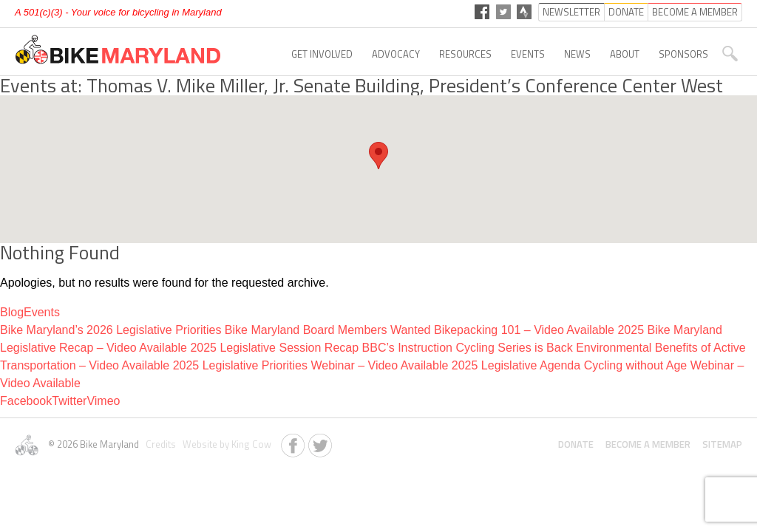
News (577, 54)
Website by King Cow (225, 444)
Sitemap (722, 444)
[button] (378, 156)
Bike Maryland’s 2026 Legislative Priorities (111, 330)
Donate (576, 444)
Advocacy (396, 54)
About (625, 54)
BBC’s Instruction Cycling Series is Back (468, 348)
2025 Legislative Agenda (516, 365)
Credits (160, 444)
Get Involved (322, 54)
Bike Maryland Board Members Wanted (328, 330)
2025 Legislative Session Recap (274, 348)
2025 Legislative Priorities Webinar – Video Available (311, 365)
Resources (465, 54)
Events (528, 54)
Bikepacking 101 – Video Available (524, 330)
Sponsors (683, 54)
